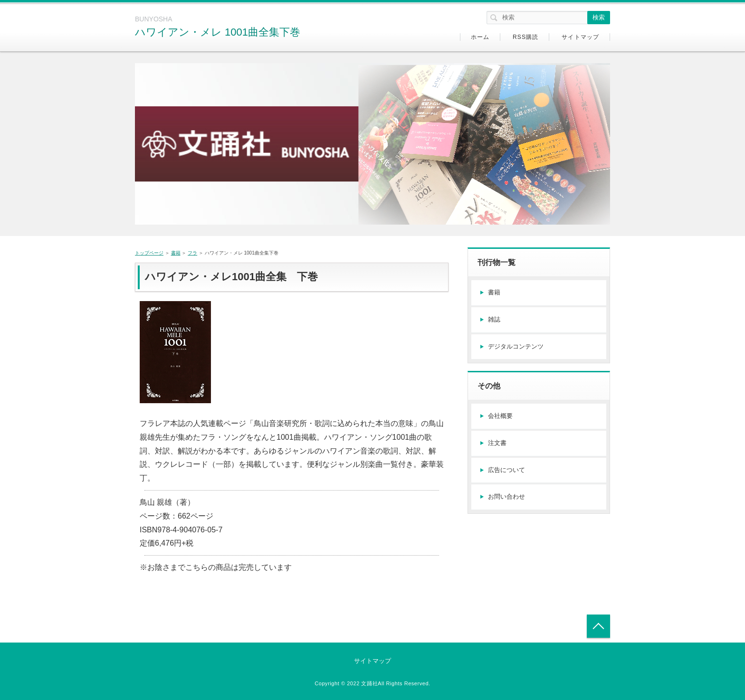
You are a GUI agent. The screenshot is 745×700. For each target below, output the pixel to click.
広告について (506, 470)
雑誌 (494, 319)
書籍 (176, 253)
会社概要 (500, 416)
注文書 (497, 443)
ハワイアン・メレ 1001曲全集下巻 (218, 32)
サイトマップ (580, 37)
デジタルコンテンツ (516, 346)
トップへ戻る (598, 626)
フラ (192, 253)
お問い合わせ (506, 497)
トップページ (149, 253)
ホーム (480, 37)
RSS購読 (526, 37)
